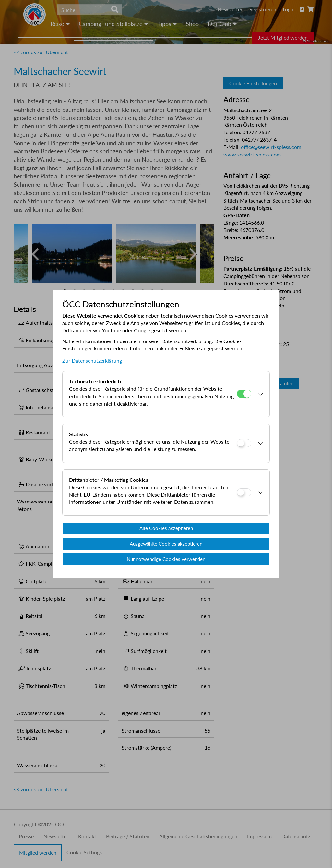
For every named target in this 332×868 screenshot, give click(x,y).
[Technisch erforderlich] (244, 394)
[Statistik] (244, 443)
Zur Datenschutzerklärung (92, 360)
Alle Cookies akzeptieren (166, 528)
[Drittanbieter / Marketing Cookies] (244, 492)
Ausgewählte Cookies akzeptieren (166, 544)
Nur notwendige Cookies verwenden (166, 559)
